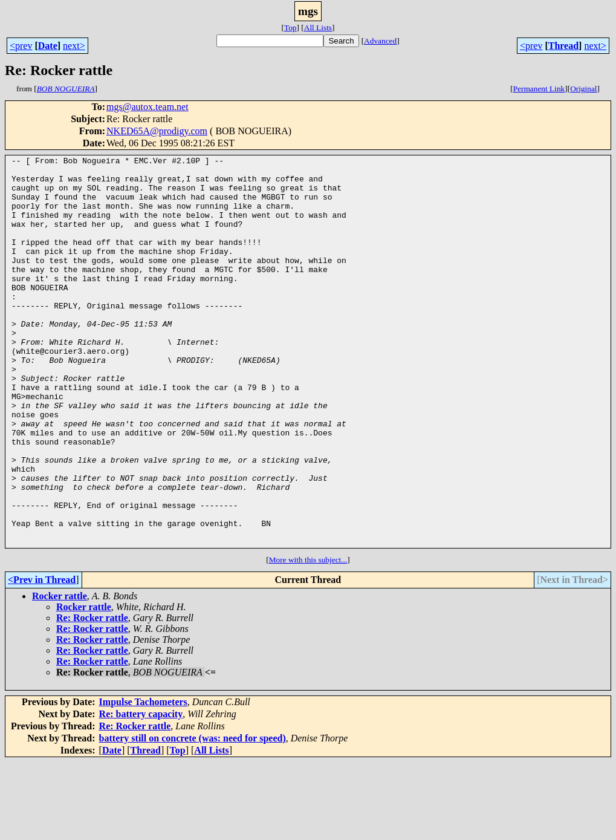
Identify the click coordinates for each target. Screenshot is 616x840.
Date (48, 46)
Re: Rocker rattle (92, 696)
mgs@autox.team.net (148, 107)
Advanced (380, 41)
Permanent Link (539, 89)
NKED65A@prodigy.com (157, 131)
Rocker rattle (60, 674)
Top (290, 28)
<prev (21, 46)
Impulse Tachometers (143, 780)
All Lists (318, 28)
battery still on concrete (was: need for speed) (193, 816)
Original (583, 89)
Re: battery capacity (141, 792)
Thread (563, 46)
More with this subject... (308, 638)
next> (74, 46)
